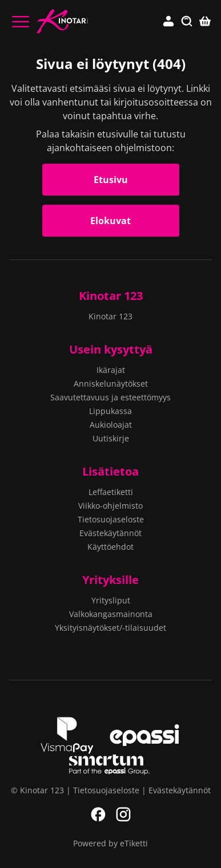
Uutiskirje (111, 438)
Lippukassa (111, 411)
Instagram (123, 814)
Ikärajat (111, 370)
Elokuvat (111, 221)
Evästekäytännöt (111, 533)
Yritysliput (111, 600)
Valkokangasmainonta (111, 614)
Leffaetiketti (111, 492)
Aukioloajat (111, 425)
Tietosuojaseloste (111, 519)
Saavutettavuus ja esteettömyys (111, 397)
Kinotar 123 (111, 296)
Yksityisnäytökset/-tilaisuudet (111, 628)
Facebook (98, 814)
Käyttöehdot (111, 547)
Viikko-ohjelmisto (111, 506)
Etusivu (111, 180)
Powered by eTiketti (111, 843)
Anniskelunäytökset (111, 384)
